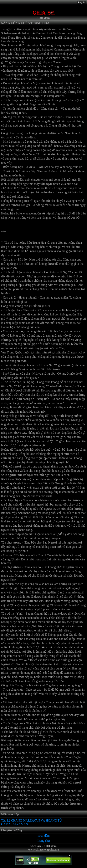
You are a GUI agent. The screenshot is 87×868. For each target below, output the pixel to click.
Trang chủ (44, 841)
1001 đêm (43, 836)
